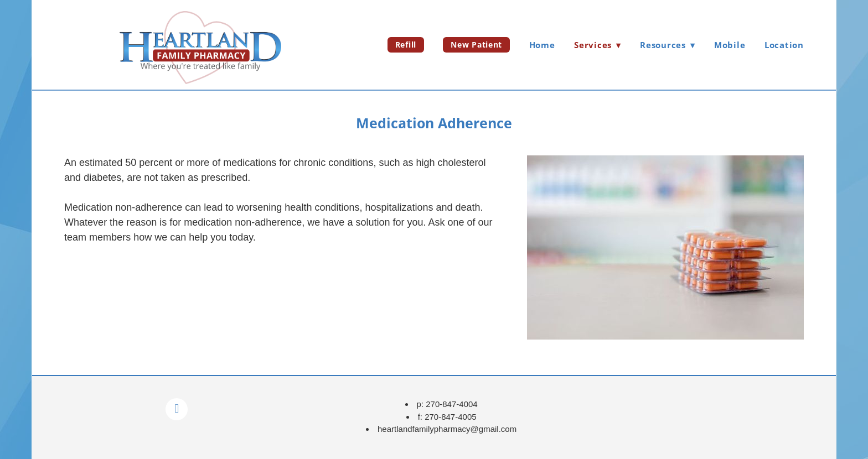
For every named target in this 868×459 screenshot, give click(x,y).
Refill (406, 45)
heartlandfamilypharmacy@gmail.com (447, 429)
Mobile (730, 45)
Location (784, 45)
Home (542, 45)
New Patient (476, 45)
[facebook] (177, 409)
